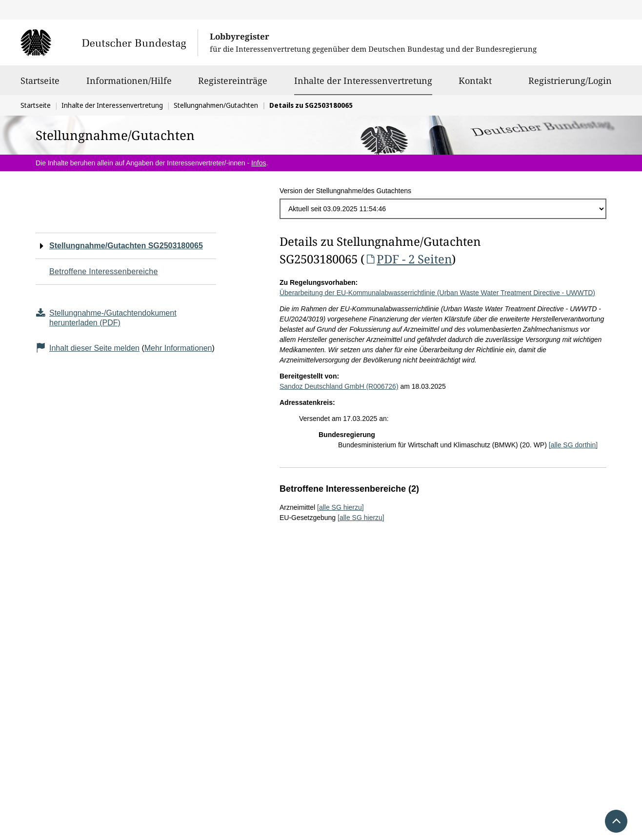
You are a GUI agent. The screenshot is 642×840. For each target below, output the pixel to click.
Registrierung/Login (570, 85)
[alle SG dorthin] (573, 445)
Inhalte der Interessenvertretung (363, 80)
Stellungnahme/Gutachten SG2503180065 (126, 246)
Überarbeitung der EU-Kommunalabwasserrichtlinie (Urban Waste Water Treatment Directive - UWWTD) (437, 293)
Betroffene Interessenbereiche (104, 271)
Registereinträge (233, 85)
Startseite (40, 85)
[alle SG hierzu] (341, 507)
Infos (259, 163)
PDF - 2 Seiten (408, 259)
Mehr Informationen (178, 348)
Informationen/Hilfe (129, 85)
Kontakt (475, 85)
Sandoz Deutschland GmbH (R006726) (339, 386)
